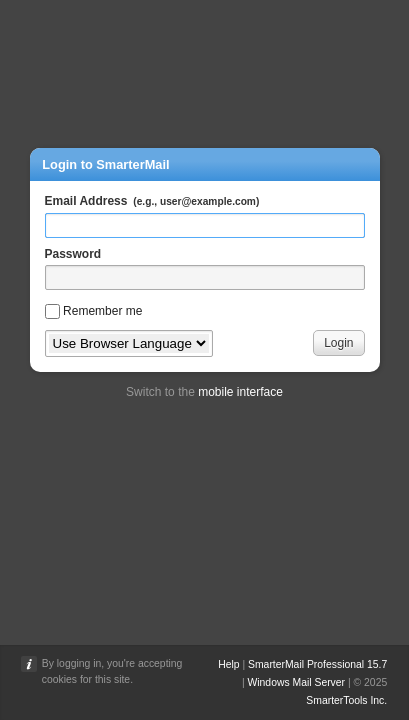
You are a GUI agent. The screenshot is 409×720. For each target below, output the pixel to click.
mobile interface (240, 392)
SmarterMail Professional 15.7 (317, 664)
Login (338, 343)
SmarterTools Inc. (346, 700)
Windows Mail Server (296, 682)
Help (228, 664)
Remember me (102, 311)
